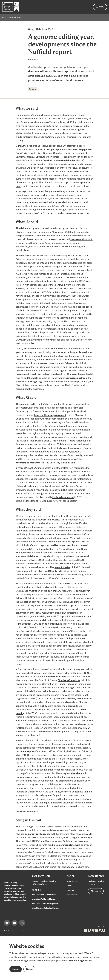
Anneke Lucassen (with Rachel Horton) (63, 160)
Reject (29, 969)
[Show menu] (100, 7)
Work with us (72, 881)
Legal (69, 886)
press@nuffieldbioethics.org (44, 899)
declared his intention (36, 834)
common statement (70, 845)
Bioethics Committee (69, 680)
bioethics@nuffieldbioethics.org (46, 908)
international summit (81, 239)
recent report (27, 751)
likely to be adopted (63, 497)
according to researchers (29, 462)
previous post (75, 378)
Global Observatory (47, 731)
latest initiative (62, 567)
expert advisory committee (74, 698)
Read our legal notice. (81, 960)
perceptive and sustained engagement (72, 149)
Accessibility (72, 895)
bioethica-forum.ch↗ (27, 811)
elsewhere (77, 773)
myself (77, 157)
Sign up (96, 891)
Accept (16, 969)
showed (61, 285)
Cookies (70, 890)
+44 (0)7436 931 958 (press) (44, 894)
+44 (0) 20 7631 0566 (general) (45, 903)
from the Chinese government (50, 415)
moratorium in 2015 (56, 676)
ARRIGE (84, 728)
